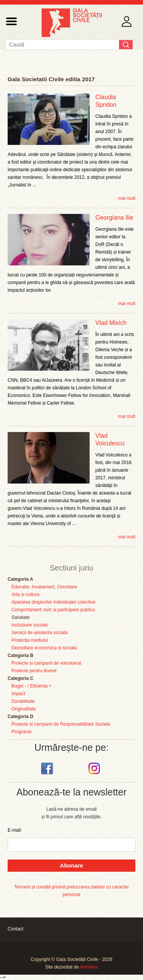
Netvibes (89, 967)
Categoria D (20, 717)
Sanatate (21, 617)
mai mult (127, 198)
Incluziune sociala (30, 625)
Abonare (71, 865)
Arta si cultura (25, 594)
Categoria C (20, 678)
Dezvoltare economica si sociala (44, 648)
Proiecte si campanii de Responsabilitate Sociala (61, 724)
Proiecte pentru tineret (34, 671)
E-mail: (15, 830)
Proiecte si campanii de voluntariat (46, 663)
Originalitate (24, 709)
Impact (18, 694)
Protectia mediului (30, 640)
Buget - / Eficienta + (31, 686)
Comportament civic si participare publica (53, 610)
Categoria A (20, 579)
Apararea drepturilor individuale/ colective (53, 602)
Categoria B (20, 655)
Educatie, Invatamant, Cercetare (44, 587)
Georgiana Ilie (114, 218)
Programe (22, 732)
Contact (15, 929)
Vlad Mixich (111, 323)
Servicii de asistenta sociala (39, 633)
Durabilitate (23, 701)
